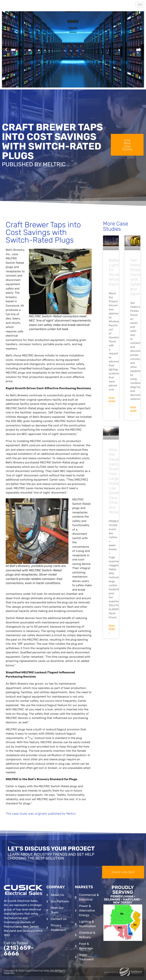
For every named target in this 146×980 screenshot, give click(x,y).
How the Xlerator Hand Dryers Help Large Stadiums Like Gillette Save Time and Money (117, 481)
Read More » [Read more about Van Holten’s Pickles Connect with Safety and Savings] (133, 411)
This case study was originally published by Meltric (41, 814)
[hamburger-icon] (140, 5)
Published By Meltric (34, 164)
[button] (6, 49)
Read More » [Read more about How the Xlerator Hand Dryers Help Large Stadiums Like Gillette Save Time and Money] (112, 629)
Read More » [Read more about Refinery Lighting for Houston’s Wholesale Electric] (112, 401)
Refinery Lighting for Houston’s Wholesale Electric (118, 272)
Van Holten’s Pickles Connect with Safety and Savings (138, 277)
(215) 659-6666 (19, 951)
